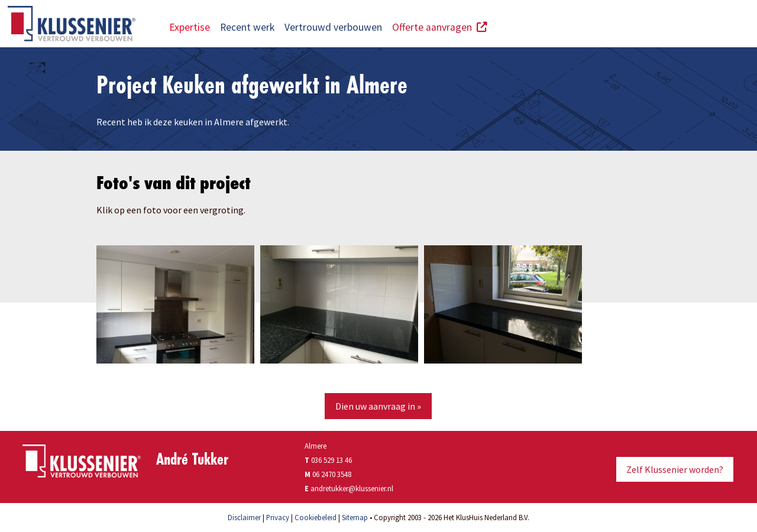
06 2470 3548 (332, 474)
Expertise (190, 27)
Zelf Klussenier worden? (675, 469)
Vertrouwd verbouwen (333, 27)
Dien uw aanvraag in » (378, 406)
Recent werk (247, 27)
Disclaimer (244, 517)
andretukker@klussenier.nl (352, 488)
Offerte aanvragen (440, 27)
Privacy (278, 517)
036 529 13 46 (328, 460)
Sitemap (355, 517)
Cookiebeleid (316, 517)
